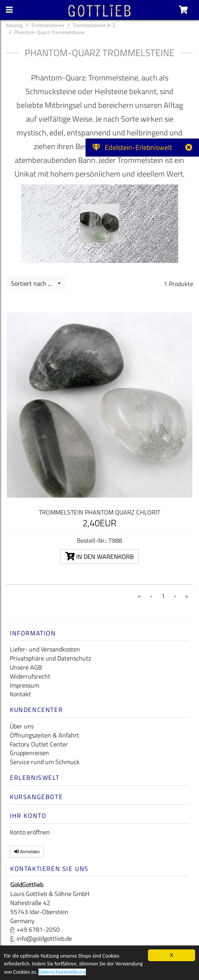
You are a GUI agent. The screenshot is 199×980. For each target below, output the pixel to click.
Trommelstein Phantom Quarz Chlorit (99, 512)
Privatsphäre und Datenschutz (50, 658)
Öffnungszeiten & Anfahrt (45, 735)
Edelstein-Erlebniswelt (132, 147)
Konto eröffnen (30, 832)
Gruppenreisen (29, 753)
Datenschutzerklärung (62, 975)
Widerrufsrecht (30, 676)
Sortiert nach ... (34, 283)
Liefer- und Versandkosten (45, 649)
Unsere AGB (26, 667)
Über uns (22, 726)
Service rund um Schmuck (45, 762)
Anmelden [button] (27, 851)
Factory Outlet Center (39, 744)
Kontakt (20, 694)
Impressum (25, 685)
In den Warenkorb (99, 557)
